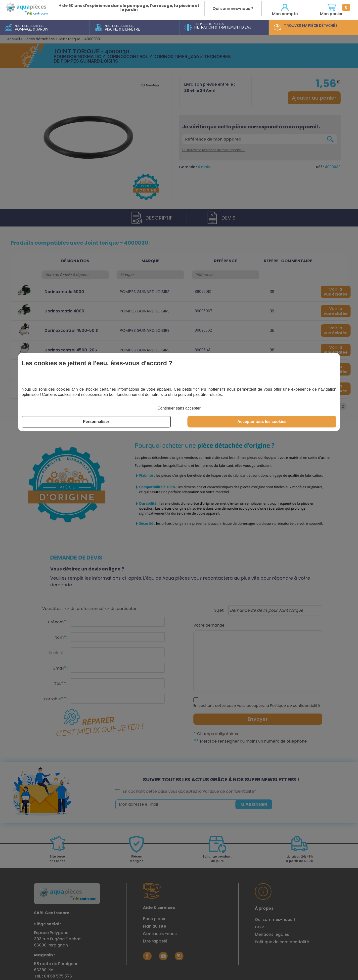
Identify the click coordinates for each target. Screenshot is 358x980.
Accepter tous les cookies (262, 422)
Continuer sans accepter (179, 408)
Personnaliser (96, 422)
